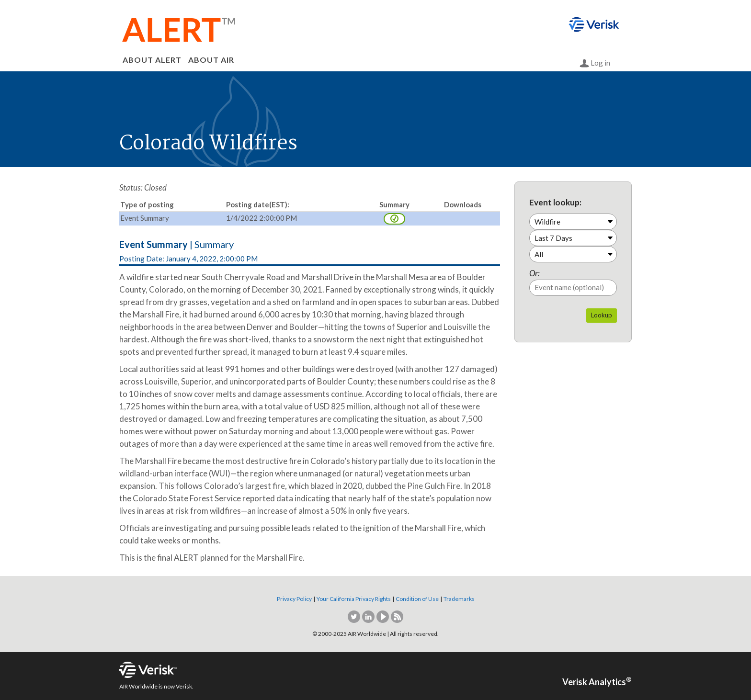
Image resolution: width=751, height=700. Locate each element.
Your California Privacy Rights (354, 599)
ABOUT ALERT (152, 60)
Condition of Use (417, 599)
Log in (595, 63)
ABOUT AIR (211, 60)
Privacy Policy (294, 599)
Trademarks (459, 599)
